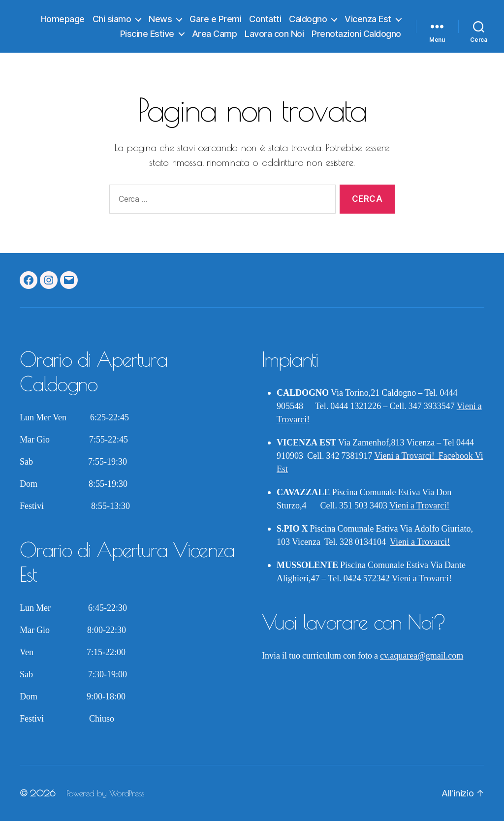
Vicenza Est (368, 19)
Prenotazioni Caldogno (356, 34)
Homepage (63, 19)
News (160, 19)
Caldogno (308, 19)
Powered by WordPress (105, 793)
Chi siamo (112, 19)
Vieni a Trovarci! (407, 456)
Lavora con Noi (274, 34)
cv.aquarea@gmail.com (422, 656)
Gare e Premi (215, 19)
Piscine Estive (147, 34)
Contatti (265, 19)
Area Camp (215, 34)
